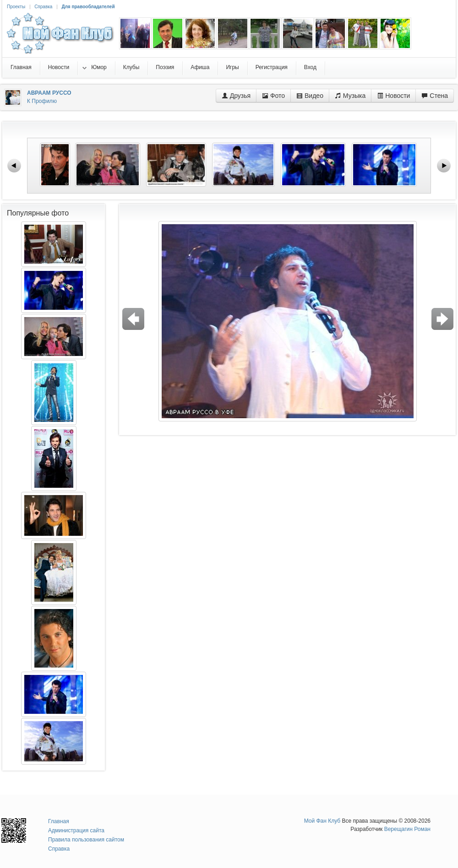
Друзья (236, 96)
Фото (273, 96)
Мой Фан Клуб (322, 821)
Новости (393, 96)
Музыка (350, 96)
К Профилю (42, 101)
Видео (310, 96)
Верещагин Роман (407, 829)
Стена (435, 96)
